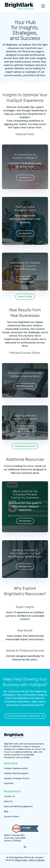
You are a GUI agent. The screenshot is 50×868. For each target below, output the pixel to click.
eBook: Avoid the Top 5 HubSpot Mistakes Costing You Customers (25, 494)
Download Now (25, 521)
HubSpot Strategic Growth (17, 778)
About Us (8, 801)
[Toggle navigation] (43, 6)
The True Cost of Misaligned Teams (25, 208)
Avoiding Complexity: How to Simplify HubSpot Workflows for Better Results (25, 553)
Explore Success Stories (25, 446)
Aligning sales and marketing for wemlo (25, 417)
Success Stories (12, 816)
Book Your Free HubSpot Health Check (25, 716)
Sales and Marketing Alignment (18, 806)
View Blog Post (25, 178)
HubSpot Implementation (16, 768)
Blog (6, 811)
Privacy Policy (21, 860)
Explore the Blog (25, 297)
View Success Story (25, 386)
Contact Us (9, 796)
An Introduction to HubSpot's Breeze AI (25, 156)
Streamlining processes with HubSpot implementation (25, 375)
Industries (9, 783)
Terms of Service (37, 860)
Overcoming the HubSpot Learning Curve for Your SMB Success (25, 266)
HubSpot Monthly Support (16, 773)
